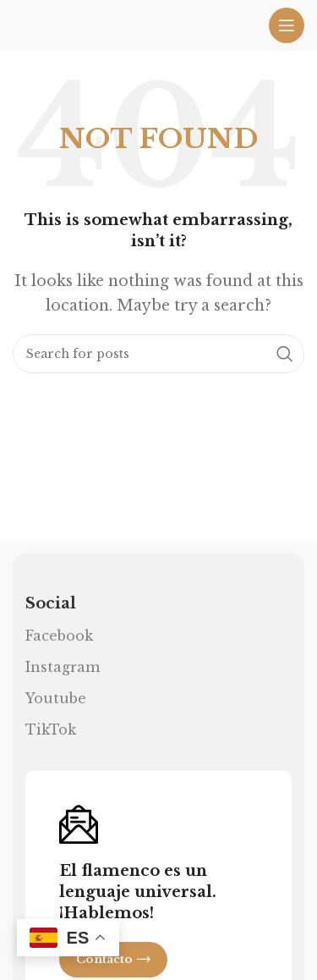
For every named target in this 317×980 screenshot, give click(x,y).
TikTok (51, 729)
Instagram (63, 667)
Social (51, 603)
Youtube (56, 698)
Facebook (59, 636)
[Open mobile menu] (287, 25)
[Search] (158, 354)
